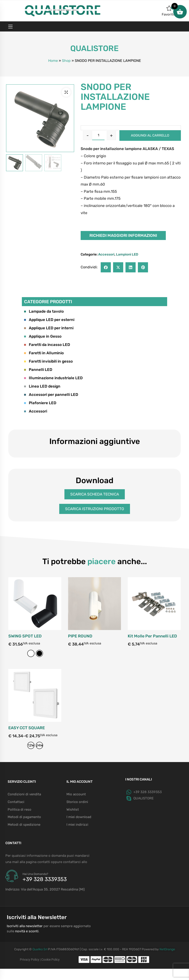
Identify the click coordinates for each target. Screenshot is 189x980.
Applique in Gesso (43, 336)
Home (53, 61)
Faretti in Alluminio (44, 353)
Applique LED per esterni (49, 320)
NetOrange (167, 949)
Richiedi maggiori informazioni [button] (123, 235)
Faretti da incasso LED (47, 345)
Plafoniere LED (40, 403)
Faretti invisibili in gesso (48, 361)
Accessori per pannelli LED (51, 395)
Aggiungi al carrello (150, 135)
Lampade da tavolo (44, 311)
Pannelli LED (38, 370)
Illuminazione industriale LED (53, 378)
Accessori (106, 254)
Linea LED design (42, 386)
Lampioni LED (127, 254)
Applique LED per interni (49, 328)
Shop (66, 61)
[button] (66, 92)
